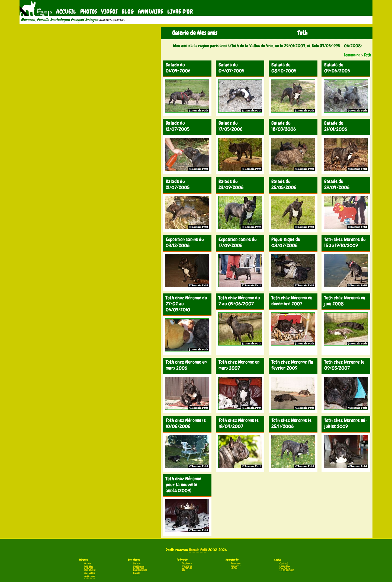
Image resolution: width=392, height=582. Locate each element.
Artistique (90, 577)
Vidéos (109, 12)
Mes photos (90, 570)
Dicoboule (187, 564)
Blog (128, 12)
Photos (89, 12)
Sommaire (352, 55)
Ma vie (88, 564)
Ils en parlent (287, 570)
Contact (284, 564)
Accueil (66, 12)
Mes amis (89, 567)
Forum (234, 567)
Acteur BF (187, 567)
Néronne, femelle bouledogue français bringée (60, 20)
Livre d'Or (180, 12)
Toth (367, 55)
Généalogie (139, 567)
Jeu (184, 570)
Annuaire (150, 12)
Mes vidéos (90, 573)
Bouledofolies (140, 570)
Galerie (137, 564)
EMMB (136, 573)
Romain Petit (198, 550)
